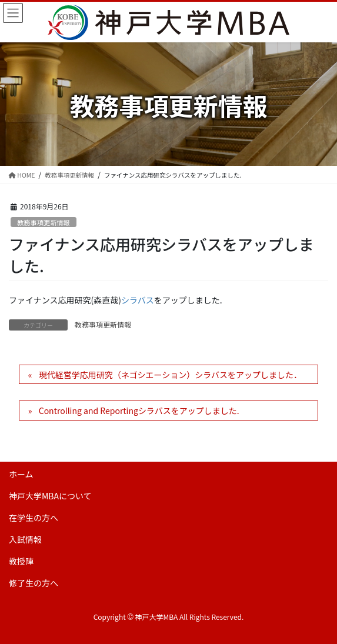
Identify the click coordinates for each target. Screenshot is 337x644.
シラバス (138, 300)
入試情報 (25, 539)
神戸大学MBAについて (50, 496)
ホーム (21, 474)
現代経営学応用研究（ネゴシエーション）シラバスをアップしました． (170, 375)
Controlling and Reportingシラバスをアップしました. (139, 411)
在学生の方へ (34, 518)
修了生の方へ (34, 583)
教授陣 (21, 561)
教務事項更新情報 (44, 222)
